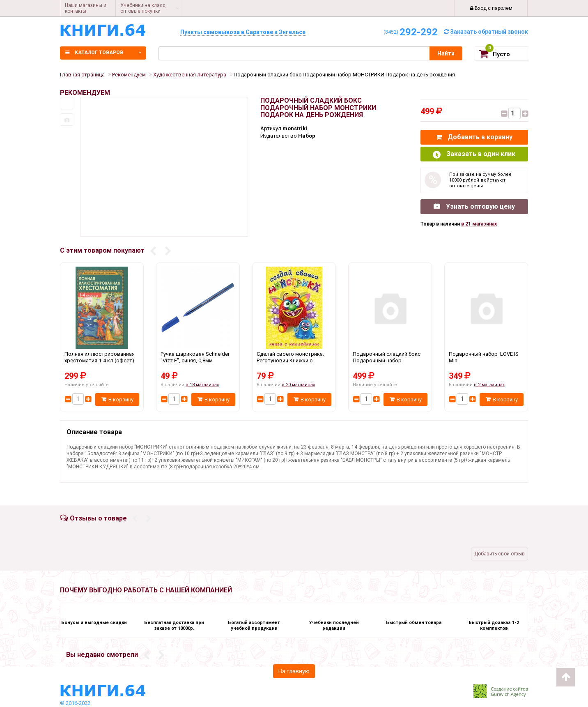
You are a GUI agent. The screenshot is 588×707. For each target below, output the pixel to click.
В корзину (117, 400)
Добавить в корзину (474, 137)
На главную (294, 671)
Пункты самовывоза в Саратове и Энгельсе (243, 32)
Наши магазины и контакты (86, 8)
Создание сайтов (509, 689)
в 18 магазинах (202, 385)
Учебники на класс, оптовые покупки (144, 8)
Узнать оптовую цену (474, 206)
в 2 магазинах (489, 385)
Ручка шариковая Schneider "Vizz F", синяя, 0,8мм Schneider (198, 360)
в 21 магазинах (479, 224)
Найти (446, 53)
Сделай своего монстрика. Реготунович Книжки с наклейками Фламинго (294, 360)
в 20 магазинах (298, 385)
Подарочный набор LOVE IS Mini (486, 360)
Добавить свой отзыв (500, 554)
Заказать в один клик (474, 154)
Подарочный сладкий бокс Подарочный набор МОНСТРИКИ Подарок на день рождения (390, 360)
